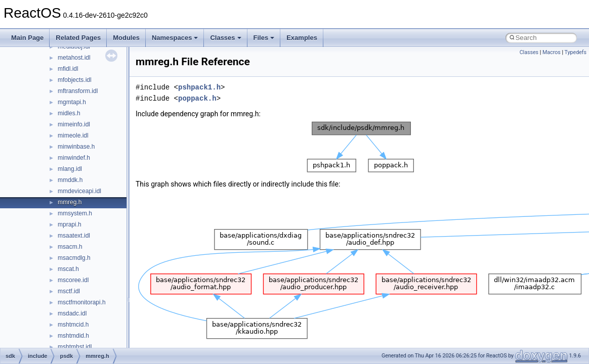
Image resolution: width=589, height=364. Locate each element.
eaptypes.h (73, 222)
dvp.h (65, 178)
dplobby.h (71, 89)
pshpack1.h (199, 87)
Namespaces (175, 38)
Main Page (27, 38)
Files (264, 38)
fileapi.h (68, 345)
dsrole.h (69, 145)
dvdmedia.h (73, 167)
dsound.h (70, 133)
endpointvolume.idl (83, 256)
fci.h (63, 323)
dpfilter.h (69, 67)
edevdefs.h (73, 234)
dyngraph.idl (74, 211)
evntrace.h (72, 289)
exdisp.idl (70, 300)
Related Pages (78, 38)
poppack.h (197, 98)
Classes (225, 38)
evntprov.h (72, 278)
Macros (552, 52)
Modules (126, 38)
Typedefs (575, 52)
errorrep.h (71, 267)
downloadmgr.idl (80, 56)
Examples (302, 38)
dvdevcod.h (73, 156)
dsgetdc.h (71, 122)
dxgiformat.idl (76, 200)
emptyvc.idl (73, 245)
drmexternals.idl (79, 111)
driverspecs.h (76, 100)
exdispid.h (71, 311)
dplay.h (67, 78)
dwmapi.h (71, 189)
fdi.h (64, 334)
